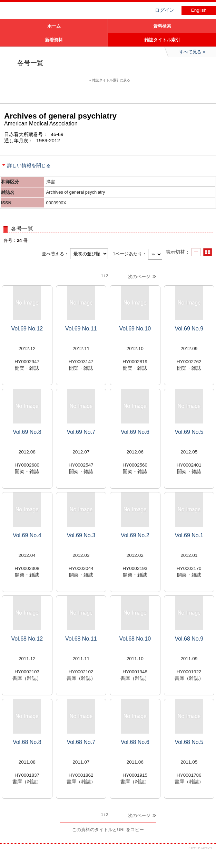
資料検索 (162, 26)
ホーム (54, 26)
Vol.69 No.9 (189, 329)
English (199, 10)
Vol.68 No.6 (135, 742)
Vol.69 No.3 (81, 535)
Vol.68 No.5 (189, 742)
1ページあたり (127, 254)
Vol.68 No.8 (27, 742)
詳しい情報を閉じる (29, 165)
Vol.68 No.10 (135, 639)
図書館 (52, 12)
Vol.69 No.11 (81, 329)
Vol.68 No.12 (27, 639)
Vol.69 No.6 (135, 432)
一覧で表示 (196, 252)
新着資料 (54, 40)
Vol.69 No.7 (81, 432)
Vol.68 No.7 (81, 742)
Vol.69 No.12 (27, 329)
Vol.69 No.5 (189, 432)
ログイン (165, 10)
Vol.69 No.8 (27, 432)
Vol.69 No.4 (27, 535)
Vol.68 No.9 (189, 639)
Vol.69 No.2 (135, 535)
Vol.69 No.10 (135, 329)
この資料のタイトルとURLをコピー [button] (108, 830)
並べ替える (53, 254)
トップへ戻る (205, 857)
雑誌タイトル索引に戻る (111, 80)
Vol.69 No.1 (189, 535)
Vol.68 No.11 (81, 639)
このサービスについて (200, 848)
